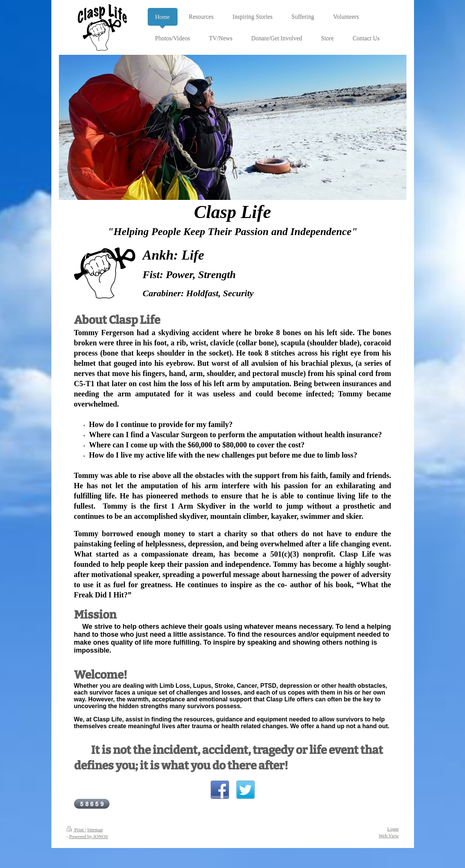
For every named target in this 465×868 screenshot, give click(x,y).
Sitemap (95, 830)
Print (76, 830)
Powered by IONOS (89, 837)
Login (393, 829)
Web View (389, 836)
